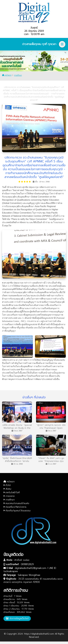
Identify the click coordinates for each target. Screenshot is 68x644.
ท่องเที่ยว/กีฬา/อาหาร (15, 507)
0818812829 (27, 564)
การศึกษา (18, 75)
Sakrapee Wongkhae (29, 575)
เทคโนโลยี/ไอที (12, 492)
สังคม (7, 489)
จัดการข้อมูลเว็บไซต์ (17, 618)
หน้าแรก (7, 75)
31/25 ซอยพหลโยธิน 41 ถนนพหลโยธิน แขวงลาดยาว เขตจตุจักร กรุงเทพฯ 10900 (33, 580)
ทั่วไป (7, 485)
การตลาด (9, 496)
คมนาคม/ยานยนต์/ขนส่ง (16, 503)
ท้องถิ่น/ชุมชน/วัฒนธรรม (17, 510)
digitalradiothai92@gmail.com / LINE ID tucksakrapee (30, 570)
